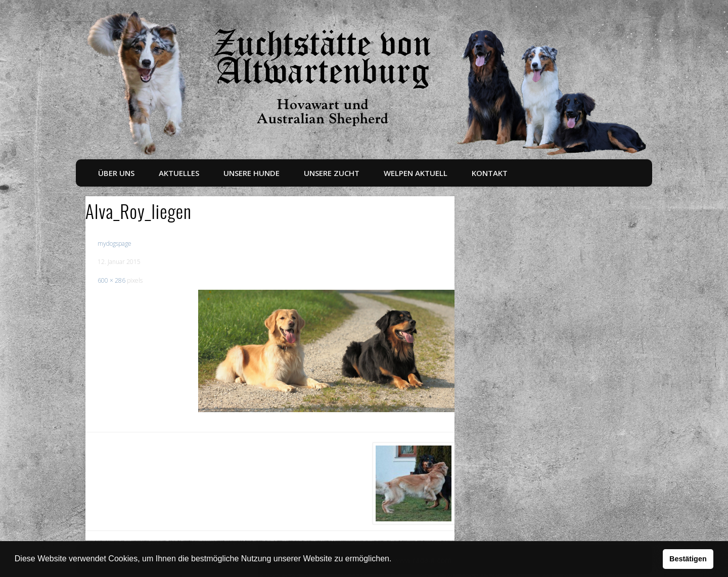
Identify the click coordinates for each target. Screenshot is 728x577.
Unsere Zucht (332, 173)
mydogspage (115, 243)
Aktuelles (179, 173)
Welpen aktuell (416, 173)
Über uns (116, 173)
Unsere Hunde (252, 173)
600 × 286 (111, 280)
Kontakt (490, 173)
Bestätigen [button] (688, 559)
